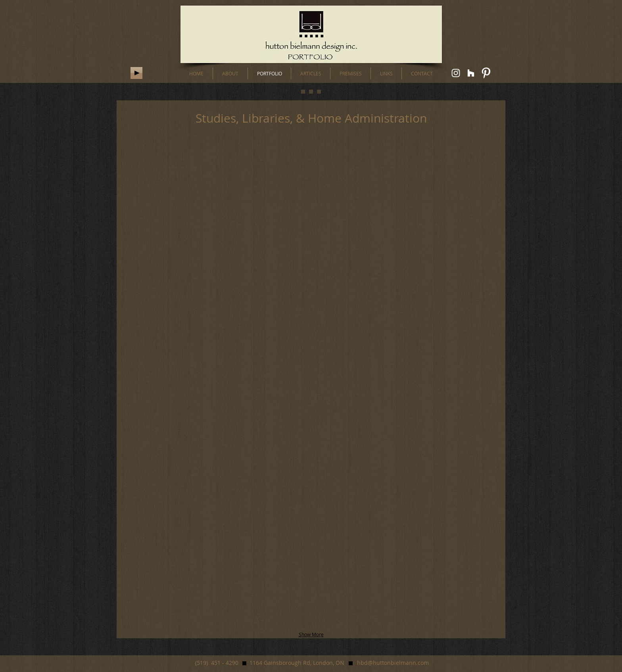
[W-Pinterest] (486, 73)
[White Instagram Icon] (456, 73)
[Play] (136, 73)
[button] (206, 185)
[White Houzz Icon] (471, 73)
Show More (311, 634)
